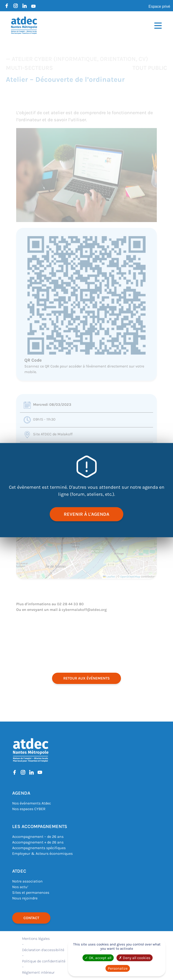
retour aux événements (86, 678)
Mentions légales (36, 939)
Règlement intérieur (38, 972)
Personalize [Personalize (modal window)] (118, 968)
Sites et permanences (31, 892)
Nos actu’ (20, 887)
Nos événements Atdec (32, 803)
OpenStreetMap (130, 577)
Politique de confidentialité (44, 961)
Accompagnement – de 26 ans (38, 837)
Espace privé (160, 6)
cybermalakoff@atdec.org (84, 610)
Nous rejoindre (25, 898)
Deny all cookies (135, 958)
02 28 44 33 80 (70, 604)
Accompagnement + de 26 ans (38, 842)
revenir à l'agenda (86, 514)
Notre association (27, 881)
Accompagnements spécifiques (39, 848)
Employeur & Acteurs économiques (42, 853)
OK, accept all (98, 958)
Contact (31, 918)
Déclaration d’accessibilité (43, 950)
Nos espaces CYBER (29, 809)
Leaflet (109, 577)
